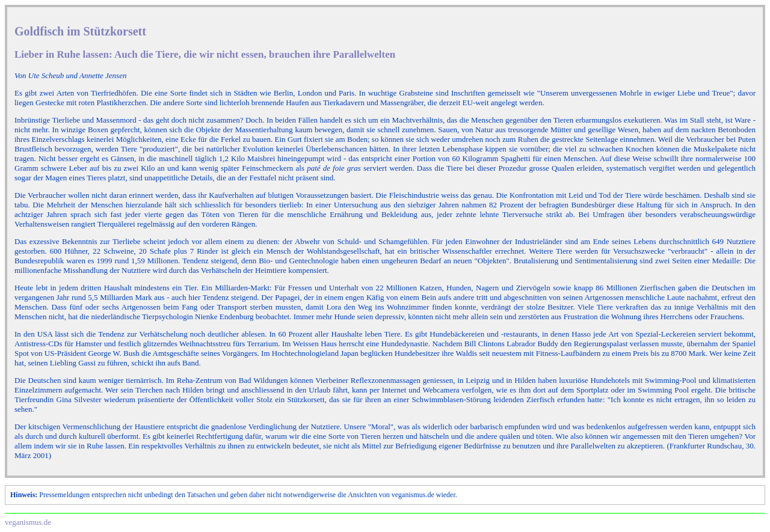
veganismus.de (28, 522)
